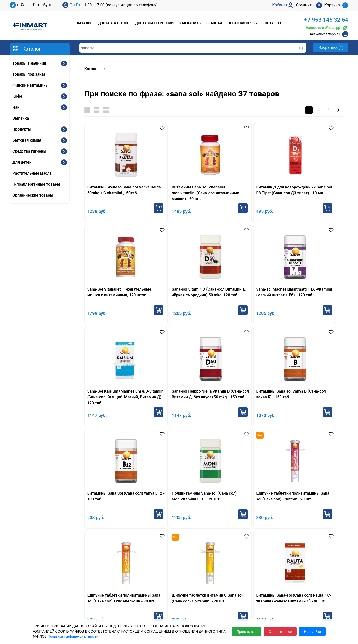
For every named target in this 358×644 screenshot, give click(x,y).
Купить (139, 208)
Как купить (190, 23)
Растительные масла (32, 173)
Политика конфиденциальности (73, 636)
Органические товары (33, 195)
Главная (214, 23)
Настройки (312, 632)
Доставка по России (154, 23)
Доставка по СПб (114, 23)
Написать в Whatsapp (327, 28)
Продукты (22, 129)
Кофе (17, 96)
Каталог (85, 23)
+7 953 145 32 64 (326, 20)
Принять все (247, 632)
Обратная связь (242, 23)
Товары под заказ (29, 74)
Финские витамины (31, 85)
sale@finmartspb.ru (324, 34)
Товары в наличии (29, 63)
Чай (16, 107)
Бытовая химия (27, 140)
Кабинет (279, 592)
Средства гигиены (29, 151)
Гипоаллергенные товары (36, 184)
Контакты (272, 23)
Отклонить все (280, 632)
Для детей (22, 162)
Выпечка (21, 118)
